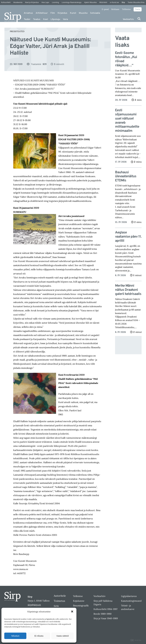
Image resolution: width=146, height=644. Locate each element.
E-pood (105, 9)
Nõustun (15, 636)
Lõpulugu (55, 19)
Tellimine (126, 9)
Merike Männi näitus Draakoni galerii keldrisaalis (128, 290)
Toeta (138, 9)
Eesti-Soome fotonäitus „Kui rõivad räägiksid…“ (126, 59)
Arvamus (28, 13)
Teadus (37, 19)
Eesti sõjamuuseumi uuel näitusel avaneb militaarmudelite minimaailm (127, 121)
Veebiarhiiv (128, 19)
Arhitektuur (42, 13)
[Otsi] (139, 19)
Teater (27, 19)
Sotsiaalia (95, 13)
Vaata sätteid (62, 636)
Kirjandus (62, 13)
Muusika (83, 13)
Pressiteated (17, 31)
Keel (46, 19)
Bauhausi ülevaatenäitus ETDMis (126, 177)
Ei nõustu (39, 636)
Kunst (73, 13)
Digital (136, 640)
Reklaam (115, 9)
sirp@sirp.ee (34, 605)
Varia (65, 19)
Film (53, 13)
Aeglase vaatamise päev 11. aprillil (128, 237)
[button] (72, 611)
